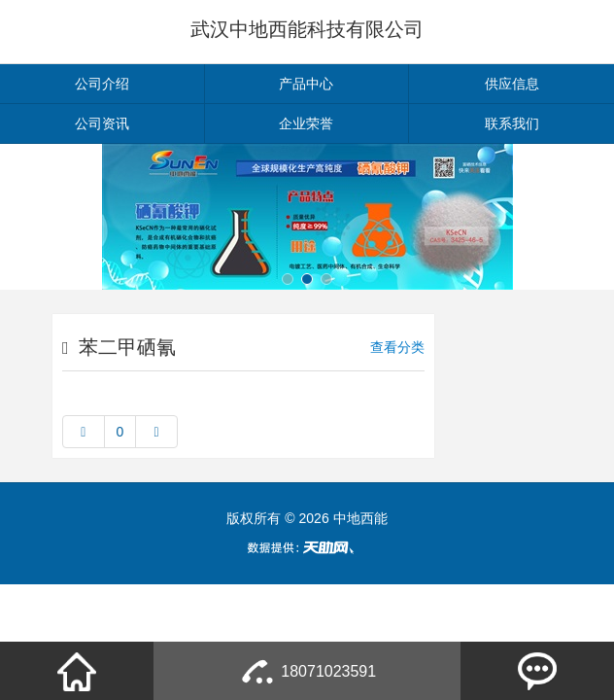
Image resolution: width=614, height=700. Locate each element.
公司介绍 (102, 84)
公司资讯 (102, 123)
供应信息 (512, 84)
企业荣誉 (306, 123)
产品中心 (306, 84)
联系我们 (512, 123)
